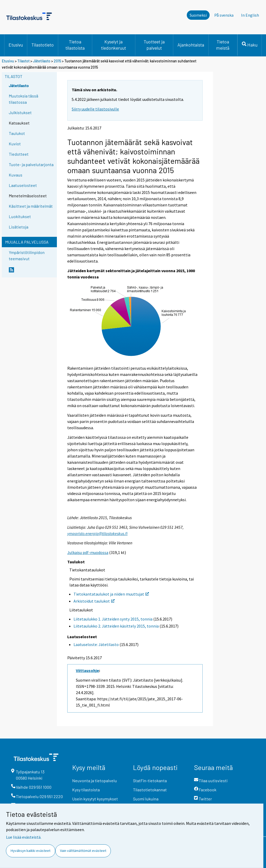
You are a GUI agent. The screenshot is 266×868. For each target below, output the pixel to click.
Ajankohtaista (191, 45)
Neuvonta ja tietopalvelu (95, 781)
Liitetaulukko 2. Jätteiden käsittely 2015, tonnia (116, 626)
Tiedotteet (19, 154)
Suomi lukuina (146, 799)
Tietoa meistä (223, 45)
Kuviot (15, 144)
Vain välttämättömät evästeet (83, 851)
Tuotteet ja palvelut (154, 45)
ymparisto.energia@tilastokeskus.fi (97, 533)
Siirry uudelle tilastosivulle (95, 109)
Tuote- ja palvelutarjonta (31, 164)
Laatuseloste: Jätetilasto (96, 644)
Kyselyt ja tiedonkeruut (114, 45)
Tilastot (24, 61)
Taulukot (17, 133)
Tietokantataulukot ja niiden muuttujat (111, 594)
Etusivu (16, 45)
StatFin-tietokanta (150, 781)
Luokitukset (20, 216)
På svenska (224, 15)
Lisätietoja (19, 227)
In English (250, 15)
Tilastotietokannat (150, 790)
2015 (57, 61)
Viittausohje (87, 670)
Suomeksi (198, 15)
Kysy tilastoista (86, 790)
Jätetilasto (42, 61)
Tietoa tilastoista (75, 45)
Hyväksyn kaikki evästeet (31, 851)
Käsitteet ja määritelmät (31, 206)
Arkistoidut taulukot (94, 601)
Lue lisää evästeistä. (24, 837)
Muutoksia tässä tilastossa (24, 99)
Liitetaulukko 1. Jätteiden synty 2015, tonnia (113, 619)
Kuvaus (16, 175)
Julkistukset (20, 112)
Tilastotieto (43, 45)
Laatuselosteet (23, 185)
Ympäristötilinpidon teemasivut (27, 255)
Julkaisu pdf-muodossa (88, 552)
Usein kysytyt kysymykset (95, 799)
